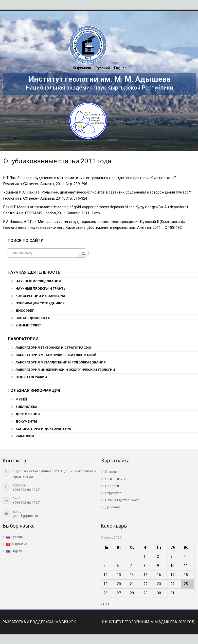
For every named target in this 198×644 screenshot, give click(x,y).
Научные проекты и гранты (41, 289)
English (120, 68)
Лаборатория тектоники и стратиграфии (53, 348)
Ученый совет (28, 325)
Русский (103, 68)
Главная (111, 472)
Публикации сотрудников (40, 303)
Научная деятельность (123, 500)
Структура (113, 493)
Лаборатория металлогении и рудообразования (61, 362)
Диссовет (25, 311)
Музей (21, 399)
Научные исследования (38, 281)
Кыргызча (82, 68)
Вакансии (25, 436)
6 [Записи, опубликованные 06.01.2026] (118, 566)
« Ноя (105, 604)
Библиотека (26, 407)
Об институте (115, 479)
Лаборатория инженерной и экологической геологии (65, 370)
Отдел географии (31, 377)
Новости (112, 486)
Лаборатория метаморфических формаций (56, 355)
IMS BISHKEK (65, 622)
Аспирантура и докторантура (43, 429)
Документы (26, 421)
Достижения (28, 414)
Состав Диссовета (33, 318)
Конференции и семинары (40, 296)
